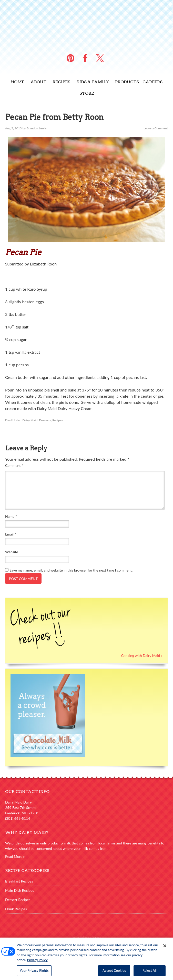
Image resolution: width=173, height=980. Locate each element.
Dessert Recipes (18, 900)
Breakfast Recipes (19, 881)
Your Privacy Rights (86, 938)
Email (11, 534)
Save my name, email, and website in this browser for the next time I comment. (71, 570)
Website (12, 552)
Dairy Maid (30, 420)
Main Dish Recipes (20, 890)
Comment (14, 465)
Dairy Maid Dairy (87, 23)
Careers (152, 82)
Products (127, 82)
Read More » (15, 856)
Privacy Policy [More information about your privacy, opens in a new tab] (37, 962)
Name (11, 516)
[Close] (165, 948)
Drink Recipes (16, 909)
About (38, 82)
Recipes (61, 82)
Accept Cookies (114, 972)
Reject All (150, 972)
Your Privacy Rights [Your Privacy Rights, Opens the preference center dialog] (34, 972)
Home (17, 82)
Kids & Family (93, 82)
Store (87, 93)
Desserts (45, 420)
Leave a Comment (156, 128)
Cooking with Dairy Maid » (142, 656)
